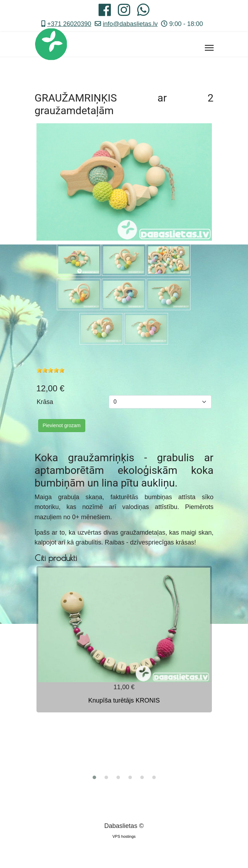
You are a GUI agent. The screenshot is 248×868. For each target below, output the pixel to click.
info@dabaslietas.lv (130, 24)
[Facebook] (105, 13)
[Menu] (209, 48)
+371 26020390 (69, 24)
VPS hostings (124, 836)
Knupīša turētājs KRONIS (124, 700)
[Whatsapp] (143, 13)
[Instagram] (124, 13)
